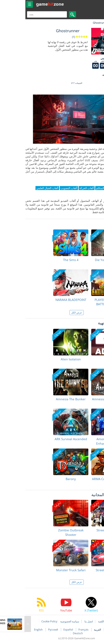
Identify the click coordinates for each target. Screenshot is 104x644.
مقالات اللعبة (80, 621)
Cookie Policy (25, 621)
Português (88, 630)
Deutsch (53, 633)
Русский (29, 630)
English (14, 630)
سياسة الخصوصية (45, 621)
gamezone (25, 4)
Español (44, 630)
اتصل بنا (64, 621)
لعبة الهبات (92, 23)
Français (59, 630)
